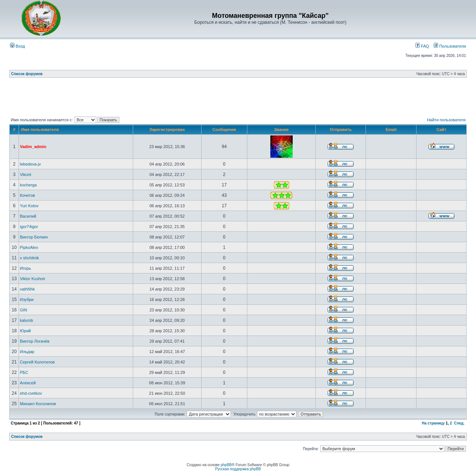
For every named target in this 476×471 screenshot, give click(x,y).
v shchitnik (29, 258)
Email (391, 129)
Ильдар (27, 352)
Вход (17, 46)
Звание (281, 129)
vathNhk (27, 289)
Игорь (25, 268)
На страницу (433, 423)
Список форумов (27, 74)
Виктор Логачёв (34, 341)
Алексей (28, 383)
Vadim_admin (33, 147)
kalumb (26, 320)
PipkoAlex (29, 247)
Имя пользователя (40, 129)
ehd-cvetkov (31, 393)
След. (459, 423)
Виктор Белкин (34, 237)
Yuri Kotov (29, 206)
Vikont (25, 174)
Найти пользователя (446, 120)
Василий (28, 216)
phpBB (226, 465)
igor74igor (29, 227)
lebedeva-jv (30, 164)
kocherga (28, 185)
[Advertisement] (238, 99)
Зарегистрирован (167, 129)
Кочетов (27, 195)
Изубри (27, 299)
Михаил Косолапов (38, 404)
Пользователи (450, 46)
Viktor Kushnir (32, 279)
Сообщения (224, 129)
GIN (23, 310)
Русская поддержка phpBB (238, 469)
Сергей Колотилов (37, 362)
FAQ (422, 46)
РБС (24, 372)
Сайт (441, 129)
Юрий (25, 331)
